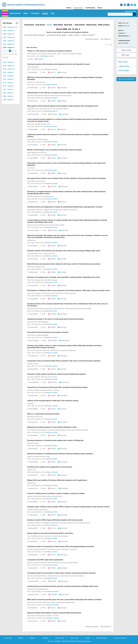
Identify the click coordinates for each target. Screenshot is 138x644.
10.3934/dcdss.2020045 (50, 419)
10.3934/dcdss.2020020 (50, 69)
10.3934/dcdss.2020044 (50, 406)
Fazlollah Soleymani (33, 510)
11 (4, 57)
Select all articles (31, 48)
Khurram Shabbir (86, 309)
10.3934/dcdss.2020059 (52, 605)
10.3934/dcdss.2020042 (50, 379)
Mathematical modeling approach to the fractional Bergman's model (52, 427)
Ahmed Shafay (58, 496)
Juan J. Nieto (42, 254)
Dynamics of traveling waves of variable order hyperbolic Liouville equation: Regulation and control (64, 277)
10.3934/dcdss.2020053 (50, 525)
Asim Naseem (52, 602)
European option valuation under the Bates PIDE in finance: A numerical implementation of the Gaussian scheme (68, 507)
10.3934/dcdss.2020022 (50, 98)
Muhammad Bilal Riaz (72, 309)
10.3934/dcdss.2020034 (50, 269)
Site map (50, 641)
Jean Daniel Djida (32, 254)
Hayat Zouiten (31, 616)
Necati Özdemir (44, 589)
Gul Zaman (54, 377)
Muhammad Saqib (40, 390)
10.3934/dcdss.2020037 (50, 311)
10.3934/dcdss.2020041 (50, 366)
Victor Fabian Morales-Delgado (36, 430)
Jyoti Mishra (31, 403)
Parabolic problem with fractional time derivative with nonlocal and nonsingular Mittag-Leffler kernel (64, 251)
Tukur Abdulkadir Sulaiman (35, 536)
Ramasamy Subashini (34, 523)
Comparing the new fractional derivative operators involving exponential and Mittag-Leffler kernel (63, 586)
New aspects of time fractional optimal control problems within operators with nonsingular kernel (63, 106)
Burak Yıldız (52, 109)
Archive (49, 25)
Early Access (40, 25)
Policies (21, 638)
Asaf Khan (37, 377)
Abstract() (32, 72)
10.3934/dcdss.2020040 (50, 353)
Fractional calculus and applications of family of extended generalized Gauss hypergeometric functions (65, 207)
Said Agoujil (31, 96)
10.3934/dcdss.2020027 (50, 170)
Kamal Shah (54, 350)
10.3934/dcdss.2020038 (50, 324)
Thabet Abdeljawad (33, 67)
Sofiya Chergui (55, 96)
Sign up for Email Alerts (126, 79)
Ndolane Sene (31, 470)
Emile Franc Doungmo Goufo (36, 267)
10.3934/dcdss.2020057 (50, 578)
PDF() (39, 59)
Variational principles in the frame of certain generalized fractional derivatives (55, 319)
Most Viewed (58, 25)
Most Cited (68, 25)
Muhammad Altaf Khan (41, 549)
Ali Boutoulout (40, 616)
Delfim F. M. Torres (53, 616)
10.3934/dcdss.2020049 (50, 472)
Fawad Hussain (73, 563)
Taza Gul (63, 563)
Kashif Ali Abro (32, 82)
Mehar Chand (31, 210)
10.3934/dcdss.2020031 (50, 227)
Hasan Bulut (48, 536)
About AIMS (8, 638)
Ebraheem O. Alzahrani (70, 549)
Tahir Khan (44, 377)
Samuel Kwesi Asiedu (47, 196)
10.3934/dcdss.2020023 (50, 111)
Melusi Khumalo (50, 293)
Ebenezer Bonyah (33, 196)
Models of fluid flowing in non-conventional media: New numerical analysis (55, 150)
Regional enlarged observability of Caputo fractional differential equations (54, 613)
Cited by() (62, 72)
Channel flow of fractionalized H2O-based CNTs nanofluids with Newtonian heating (57, 387)
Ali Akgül (45, 510)
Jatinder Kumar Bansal (70, 210)
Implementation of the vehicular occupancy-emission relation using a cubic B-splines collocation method (66, 93)
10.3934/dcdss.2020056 (50, 565)
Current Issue (29, 25)
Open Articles (79, 25)
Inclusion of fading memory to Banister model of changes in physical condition (56, 493)
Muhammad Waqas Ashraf (67, 602)
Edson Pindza (46, 456)
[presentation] (35, 414)
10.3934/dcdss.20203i (47, 56)
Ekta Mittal (30, 417)
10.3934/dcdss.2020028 (50, 184)
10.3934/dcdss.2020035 (50, 282)
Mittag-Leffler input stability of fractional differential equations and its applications (57, 480)
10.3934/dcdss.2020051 (50, 499)
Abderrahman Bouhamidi (42, 96)
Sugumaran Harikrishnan (42, 350)
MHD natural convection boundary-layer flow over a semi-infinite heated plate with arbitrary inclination (64, 600)
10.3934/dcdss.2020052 (50, 512)
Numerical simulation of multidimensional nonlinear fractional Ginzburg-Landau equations (60, 454)
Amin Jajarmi (44, 109)
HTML (30, 59)
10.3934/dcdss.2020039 (50, 338)
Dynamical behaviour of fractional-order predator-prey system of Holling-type (55, 440)
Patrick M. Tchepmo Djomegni (67, 293)
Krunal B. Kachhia (33, 364)
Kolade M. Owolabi (76, 54)
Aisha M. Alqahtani (54, 390)
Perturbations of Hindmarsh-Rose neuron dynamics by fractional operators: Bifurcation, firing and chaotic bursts (68, 290)
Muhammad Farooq (54, 549)
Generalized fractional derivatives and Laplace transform (48, 332)
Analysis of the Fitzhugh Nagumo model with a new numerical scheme (53, 401)
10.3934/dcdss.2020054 (50, 538)
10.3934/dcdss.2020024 (50, 126)
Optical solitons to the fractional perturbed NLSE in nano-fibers (50, 533)
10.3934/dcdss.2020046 (50, 432)
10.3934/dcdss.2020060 (52, 618)
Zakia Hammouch (59, 309)
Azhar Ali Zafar (49, 309)
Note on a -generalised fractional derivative (43, 414)
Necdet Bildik (31, 181)
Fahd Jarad (31, 322)
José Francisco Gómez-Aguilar (47, 54)
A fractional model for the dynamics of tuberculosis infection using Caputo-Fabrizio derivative (61, 573)
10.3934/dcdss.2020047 (50, 446)
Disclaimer (45, 638)
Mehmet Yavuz (32, 589)
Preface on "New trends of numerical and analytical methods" (50, 51)
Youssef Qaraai (67, 96)
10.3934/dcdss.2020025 (50, 142)
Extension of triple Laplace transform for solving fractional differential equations (57, 374)
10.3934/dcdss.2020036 (50, 296)
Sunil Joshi (40, 417)
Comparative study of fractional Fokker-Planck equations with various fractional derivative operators (64, 361)
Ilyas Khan (42, 82)
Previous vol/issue (92, 39)
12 (7, 57)
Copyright (32, 638)
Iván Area (52, 254)
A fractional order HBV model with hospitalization (45, 560)
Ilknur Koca (47, 124)
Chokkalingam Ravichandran (50, 523)
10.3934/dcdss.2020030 (50, 212)
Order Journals (59, 638)
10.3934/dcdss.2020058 (51, 592)
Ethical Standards (102, 638)
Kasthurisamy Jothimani (66, 523)
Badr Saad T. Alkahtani (34, 124)
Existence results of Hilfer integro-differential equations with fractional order (55, 520)
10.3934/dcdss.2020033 (50, 256)
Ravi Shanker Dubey (44, 496)
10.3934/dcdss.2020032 (50, 243)
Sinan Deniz (42, 181)
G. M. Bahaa (31, 168)
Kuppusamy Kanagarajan (68, 350)
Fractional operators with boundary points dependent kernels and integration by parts (59, 64)
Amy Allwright (31, 139)
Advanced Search (131, 11)
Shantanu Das (31, 240)
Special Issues (91, 25)
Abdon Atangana (32, 54)
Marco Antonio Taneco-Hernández (78, 430)
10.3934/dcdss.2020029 (50, 199)
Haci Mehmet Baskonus (83, 523)
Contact (88, 638)
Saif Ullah (30, 549)
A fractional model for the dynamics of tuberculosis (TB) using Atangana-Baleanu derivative (61, 547)
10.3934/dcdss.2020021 (50, 85)
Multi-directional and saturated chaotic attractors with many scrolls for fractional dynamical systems (64, 264)
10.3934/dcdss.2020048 (50, 459)
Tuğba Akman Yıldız (33, 109)
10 (16, 54)
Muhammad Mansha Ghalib (35, 309)
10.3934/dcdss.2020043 (50, 393)
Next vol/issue (106, 39)
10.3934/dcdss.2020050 (50, 485)
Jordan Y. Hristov (62, 54)
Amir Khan (30, 377)
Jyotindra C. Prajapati (43, 210)
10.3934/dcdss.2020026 (50, 155)
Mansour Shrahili (32, 496)
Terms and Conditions (120, 638)
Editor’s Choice (104, 25)
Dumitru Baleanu (64, 109)
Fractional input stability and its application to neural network (50, 467)
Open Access (75, 638)
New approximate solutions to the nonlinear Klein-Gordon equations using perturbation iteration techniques (67, 178)
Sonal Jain (43, 153)
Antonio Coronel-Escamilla (35, 225)
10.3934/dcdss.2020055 (50, 552)
